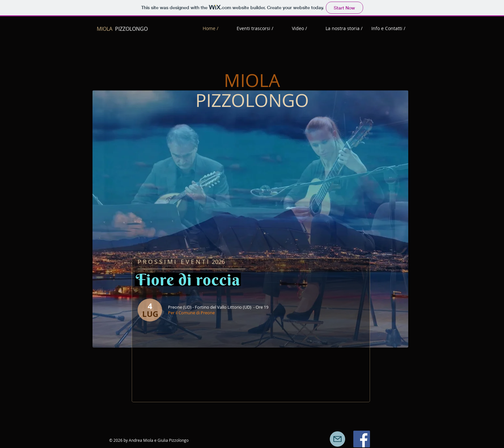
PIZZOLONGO (122, 29)
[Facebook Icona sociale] (362, 439)
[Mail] (337, 439)
